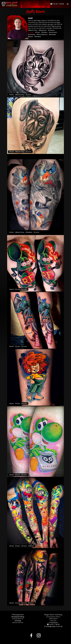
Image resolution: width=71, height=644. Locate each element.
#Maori (31, 37)
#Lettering (32, 34)
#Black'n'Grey (33, 30)
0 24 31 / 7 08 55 (57, 4)
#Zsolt (12, 95)
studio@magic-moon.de (53, 626)
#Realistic (38, 37)
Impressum (53, 623)
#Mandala (52, 34)
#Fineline (44, 32)
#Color (38, 32)
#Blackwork (43, 30)
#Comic (31, 32)
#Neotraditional (42, 34)
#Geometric (53, 32)
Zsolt (30, 18)
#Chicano (51, 30)
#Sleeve (31, 546)
